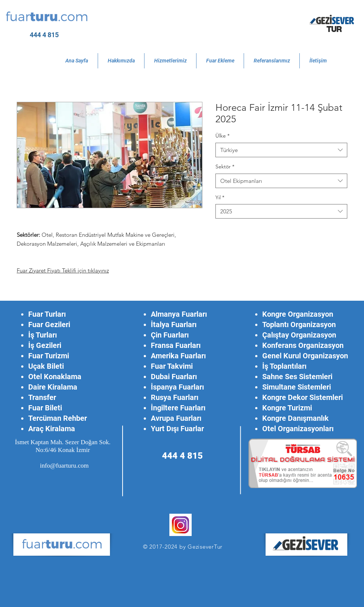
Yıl (220, 197)
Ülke (222, 136)
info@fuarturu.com (64, 466)
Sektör (225, 167)
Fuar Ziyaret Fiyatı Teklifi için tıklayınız (63, 270)
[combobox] (281, 150)
